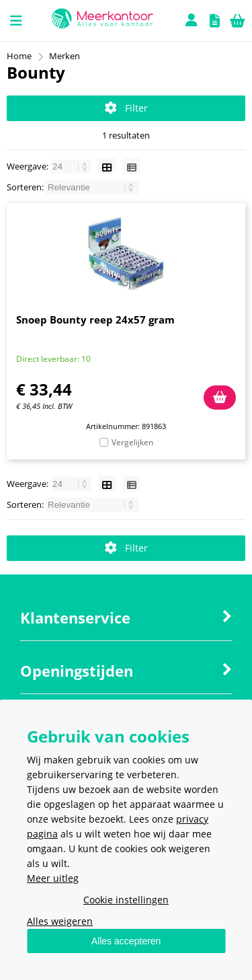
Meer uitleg (53, 878)
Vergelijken (132, 442)
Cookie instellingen (126, 900)
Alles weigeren (60, 921)
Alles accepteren (126, 941)
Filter (126, 108)
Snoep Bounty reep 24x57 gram (95, 319)
